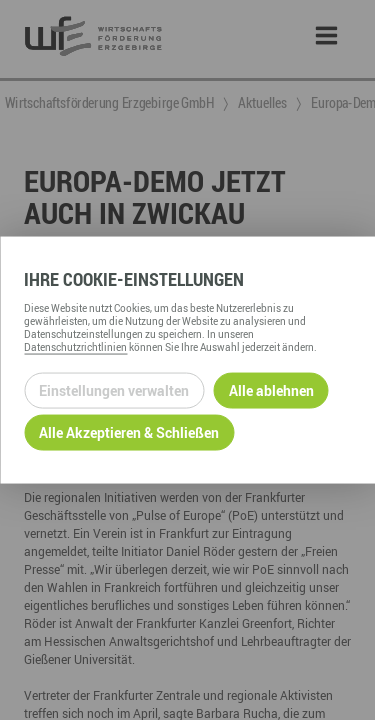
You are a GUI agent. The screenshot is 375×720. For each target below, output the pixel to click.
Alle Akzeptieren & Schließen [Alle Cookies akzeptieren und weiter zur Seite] (129, 432)
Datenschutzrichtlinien (75, 346)
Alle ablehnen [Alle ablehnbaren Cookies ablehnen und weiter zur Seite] (271, 390)
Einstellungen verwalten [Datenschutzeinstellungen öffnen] (114, 390)
